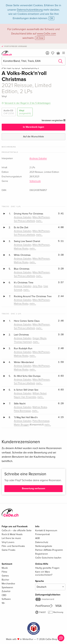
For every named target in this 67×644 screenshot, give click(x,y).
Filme (4, 572)
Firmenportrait (42, 534)
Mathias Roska (21, 249)
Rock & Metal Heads (12, 534)
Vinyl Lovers (8, 542)
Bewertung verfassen (33, 488)
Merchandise (8, 584)
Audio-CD (9, 112)
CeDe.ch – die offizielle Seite (17, 530)
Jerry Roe (37, 286)
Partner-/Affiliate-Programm (49, 550)
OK (51, 18)
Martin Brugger (21, 425)
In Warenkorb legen (33, 127)
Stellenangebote (44, 546)
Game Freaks (9, 550)
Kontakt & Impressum (46, 530)
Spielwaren (7, 587)
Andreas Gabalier (38, 158)
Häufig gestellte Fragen (47, 568)
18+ (3, 603)
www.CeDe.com (46, 34)
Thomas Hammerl (23, 342)
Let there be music (11, 538)
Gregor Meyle (39, 338)
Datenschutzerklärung (30, 10)
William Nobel (39, 393)
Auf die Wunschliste (33, 137)
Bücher (5, 580)
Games (5, 576)
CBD (4, 595)
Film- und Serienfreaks (13, 546)
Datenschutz (42, 542)
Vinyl (25, 112)
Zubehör (6, 591)
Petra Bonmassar (22, 411)
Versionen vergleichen (53, 120)
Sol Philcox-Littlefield (24, 221)
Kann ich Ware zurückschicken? (44, 573)
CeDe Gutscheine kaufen (48, 558)
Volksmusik (35, 181)
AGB (37, 538)
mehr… (39, 221)
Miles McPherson (41, 217)
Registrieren (42, 554)
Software (6, 599)
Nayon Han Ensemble (25, 397)
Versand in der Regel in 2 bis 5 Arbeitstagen (28, 103)
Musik (5, 568)
